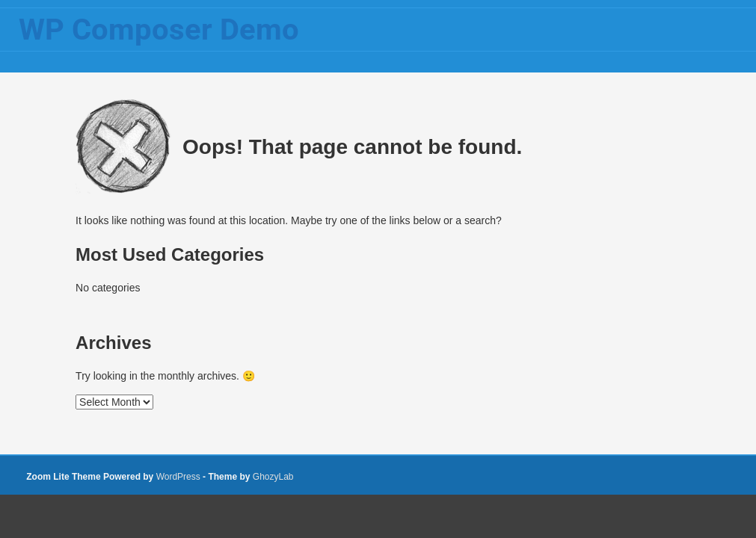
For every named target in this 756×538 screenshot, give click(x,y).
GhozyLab (273, 477)
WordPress (178, 477)
